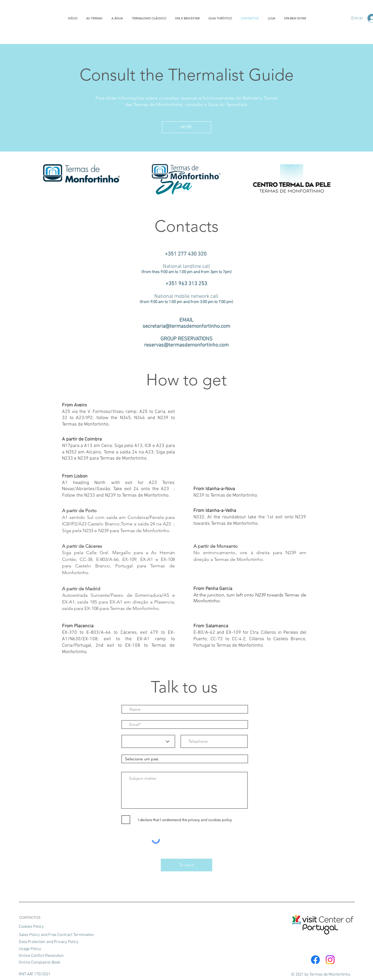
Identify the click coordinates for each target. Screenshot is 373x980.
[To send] (186, 865)
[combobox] (185, 759)
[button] (186, 127)
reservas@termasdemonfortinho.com (186, 345)
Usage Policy (30, 949)
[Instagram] (330, 960)
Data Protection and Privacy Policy (49, 942)
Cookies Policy (32, 927)
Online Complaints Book (40, 963)
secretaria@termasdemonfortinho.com (186, 326)
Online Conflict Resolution (41, 956)
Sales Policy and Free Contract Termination (56, 935)
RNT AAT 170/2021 (35, 974)
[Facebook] (315, 960)
